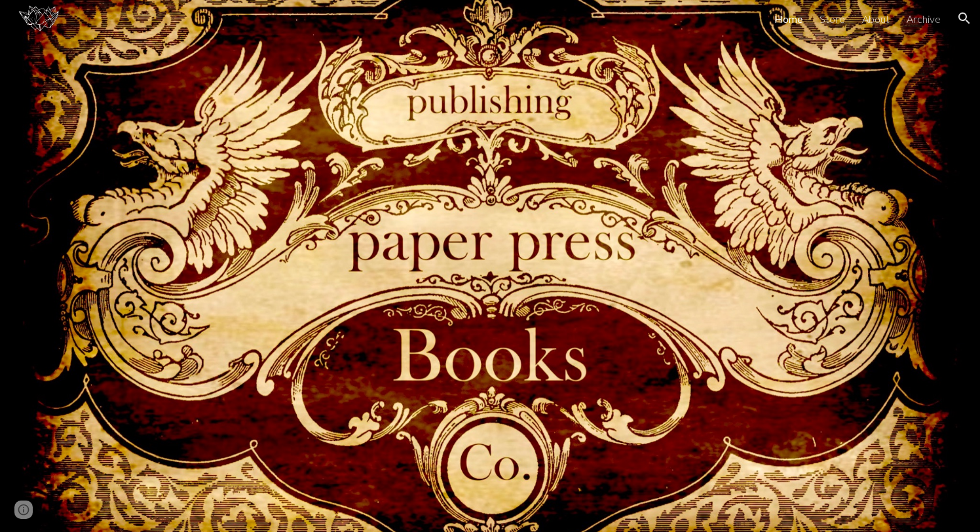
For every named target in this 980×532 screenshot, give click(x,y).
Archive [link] (924, 19)
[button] (964, 18)
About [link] (876, 19)
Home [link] (788, 19)
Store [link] (832, 19)
